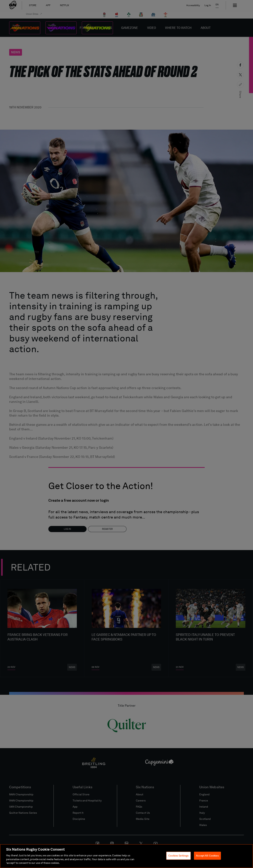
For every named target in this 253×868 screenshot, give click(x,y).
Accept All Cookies (207, 856)
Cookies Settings (178, 856)
